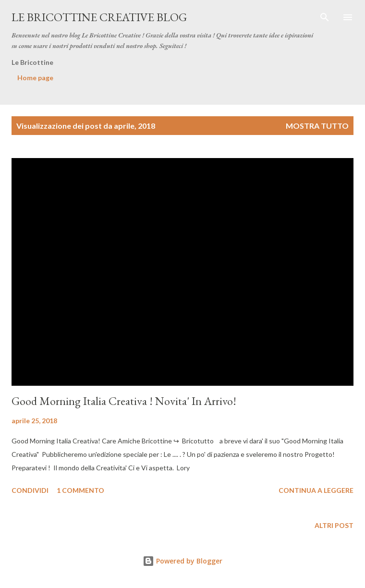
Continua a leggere (316, 490)
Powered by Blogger (182, 561)
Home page (35, 78)
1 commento (80, 490)
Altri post (334, 525)
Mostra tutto (317, 126)
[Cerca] (325, 17)
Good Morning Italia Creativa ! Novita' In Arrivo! (124, 401)
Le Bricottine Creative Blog (99, 17)
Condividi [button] (30, 490)
